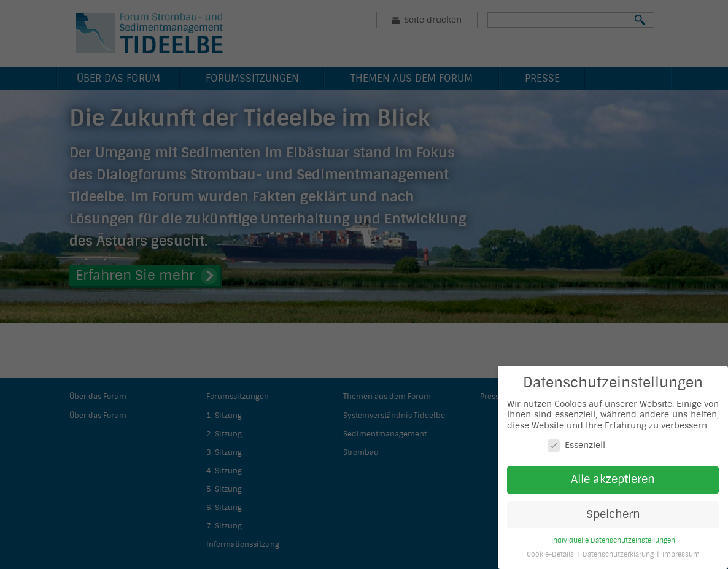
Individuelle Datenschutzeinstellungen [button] (613, 540)
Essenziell (576, 445)
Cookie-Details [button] (551, 555)
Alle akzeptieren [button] (613, 480)
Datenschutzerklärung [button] (619, 555)
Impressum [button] (681, 555)
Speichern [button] (613, 515)
